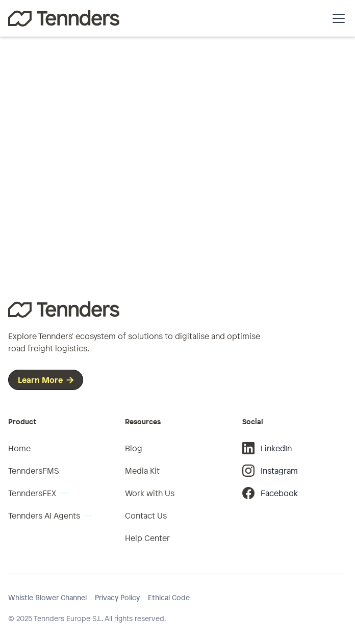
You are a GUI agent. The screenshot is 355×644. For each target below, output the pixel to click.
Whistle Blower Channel (47, 597)
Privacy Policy (117, 597)
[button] (337, 18)
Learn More (46, 380)
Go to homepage (174, 218)
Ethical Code (169, 597)
